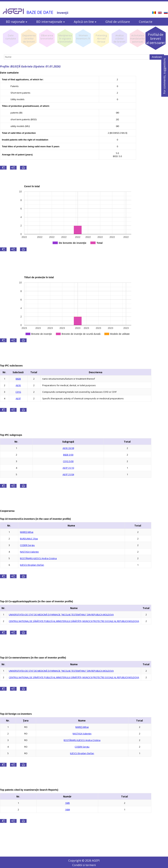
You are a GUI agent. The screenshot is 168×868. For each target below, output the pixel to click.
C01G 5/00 (68, 461)
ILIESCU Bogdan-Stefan (32, 565)
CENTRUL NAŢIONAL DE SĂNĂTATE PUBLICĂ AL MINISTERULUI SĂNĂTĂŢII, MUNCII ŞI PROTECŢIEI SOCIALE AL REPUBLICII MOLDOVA (74, 621)
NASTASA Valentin (29, 552)
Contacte (146, 22)
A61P (18, 398)
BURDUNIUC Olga (29, 539)
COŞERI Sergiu (27, 545)
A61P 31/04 (68, 474)
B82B (18, 379)
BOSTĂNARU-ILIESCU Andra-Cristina (38, 558)
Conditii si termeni (84, 865)
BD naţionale (17, 22)
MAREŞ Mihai (27, 532)
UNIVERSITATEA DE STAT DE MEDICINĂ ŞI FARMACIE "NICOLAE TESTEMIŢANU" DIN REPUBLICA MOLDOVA (61, 615)
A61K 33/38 (68, 448)
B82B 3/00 (68, 455)
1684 (67, 810)
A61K (18, 385)
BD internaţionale (51, 22)
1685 (67, 803)
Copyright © (77, 861)
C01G (18, 392)
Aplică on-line (85, 22)
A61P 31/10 (68, 468)
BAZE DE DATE (40, 12)
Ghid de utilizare (118, 22)
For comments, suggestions (164, 76)
